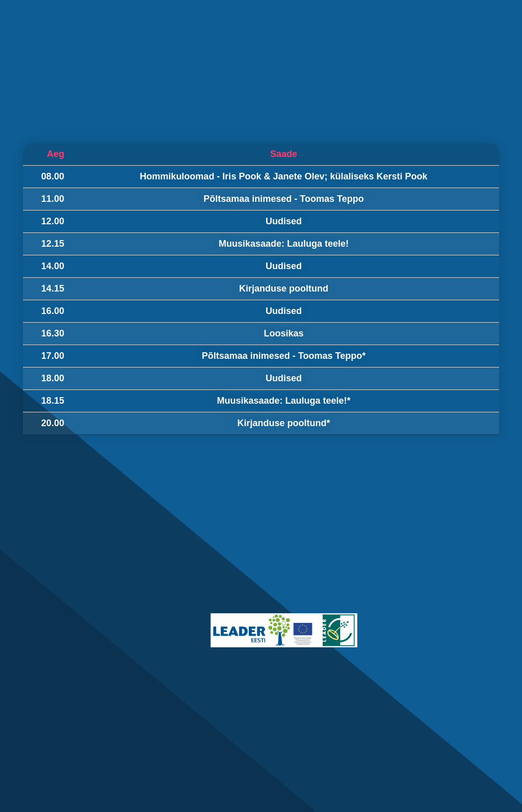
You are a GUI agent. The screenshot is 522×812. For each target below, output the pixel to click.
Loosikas (283, 333)
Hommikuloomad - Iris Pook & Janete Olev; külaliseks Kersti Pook (283, 176)
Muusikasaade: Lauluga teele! (284, 244)
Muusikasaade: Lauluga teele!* (283, 401)
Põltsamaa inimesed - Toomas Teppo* (284, 356)
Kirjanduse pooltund (284, 289)
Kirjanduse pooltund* (283, 423)
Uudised (284, 221)
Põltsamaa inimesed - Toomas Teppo (283, 199)
